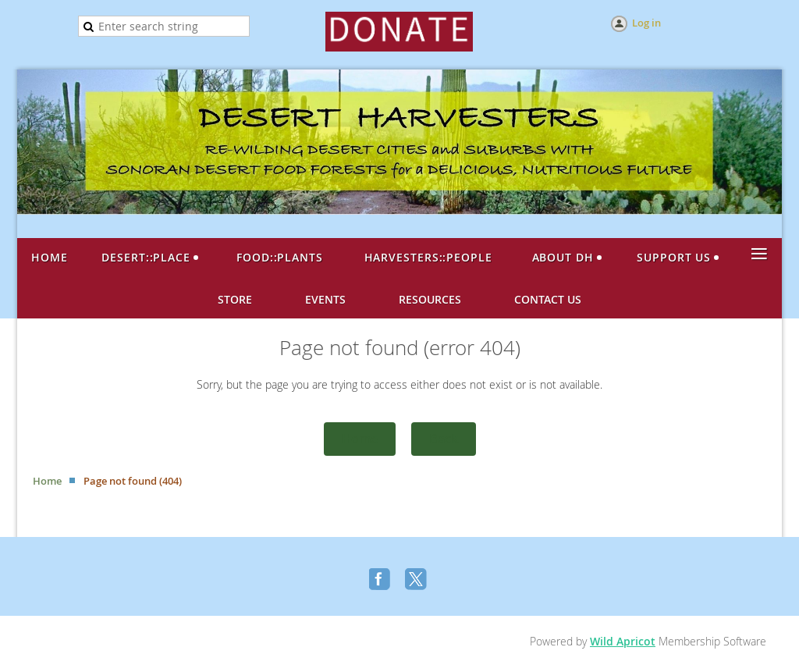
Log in (646, 23)
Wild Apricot (623, 641)
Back (444, 439)
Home (360, 439)
